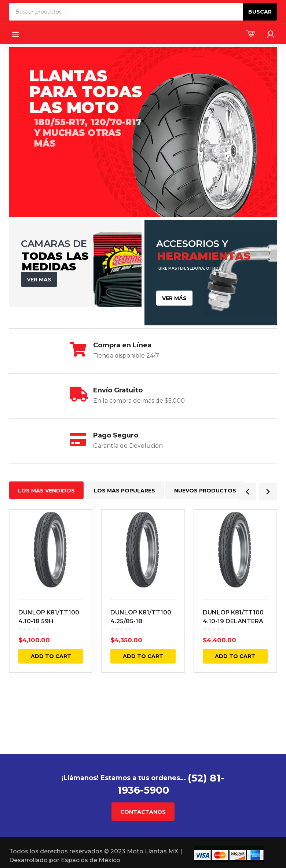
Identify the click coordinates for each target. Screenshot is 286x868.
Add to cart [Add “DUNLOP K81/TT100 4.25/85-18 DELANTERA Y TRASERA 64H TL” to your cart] (143, 656)
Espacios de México (91, 860)
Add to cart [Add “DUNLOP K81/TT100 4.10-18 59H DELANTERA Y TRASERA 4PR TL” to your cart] (51, 656)
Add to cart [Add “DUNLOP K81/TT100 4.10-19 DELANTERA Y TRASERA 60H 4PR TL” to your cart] (235, 656)
